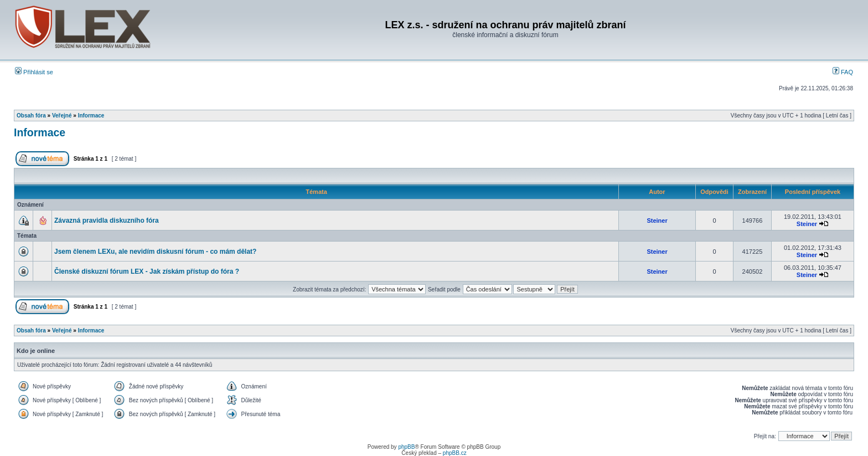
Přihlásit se (34, 72)
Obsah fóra (31, 116)
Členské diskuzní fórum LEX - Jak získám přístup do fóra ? (147, 271)
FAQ (843, 72)
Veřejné (62, 116)
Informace (91, 116)
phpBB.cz (455, 453)
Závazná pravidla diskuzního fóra (107, 221)
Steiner (657, 221)
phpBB (406, 447)
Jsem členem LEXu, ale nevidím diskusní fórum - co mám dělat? (155, 252)
